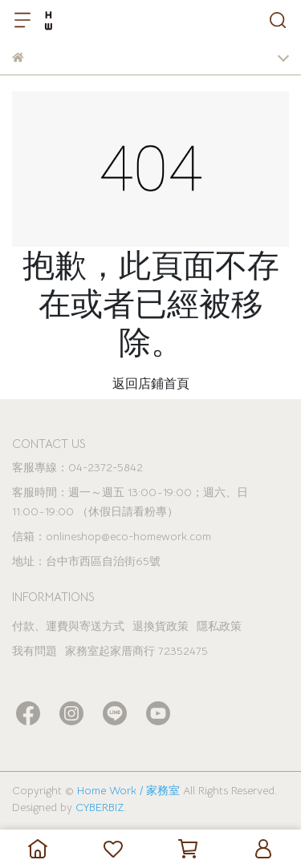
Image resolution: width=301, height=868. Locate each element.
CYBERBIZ (100, 807)
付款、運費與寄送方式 (68, 626)
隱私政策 (219, 626)
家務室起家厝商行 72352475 (136, 651)
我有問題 (35, 651)
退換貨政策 (161, 626)
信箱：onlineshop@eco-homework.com (112, 536)
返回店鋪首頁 (151, 384)
